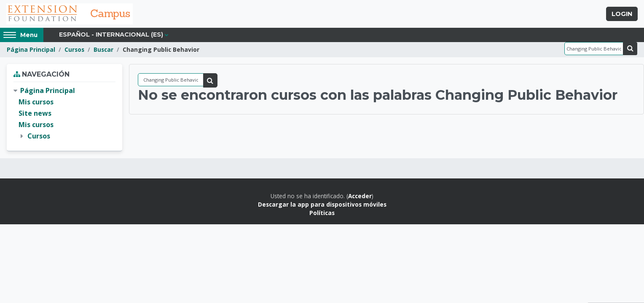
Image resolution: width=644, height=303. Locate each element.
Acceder (360, 196)
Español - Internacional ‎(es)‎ (111, 35)
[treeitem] (64, 114)
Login (622, 14)
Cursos (74, 49)
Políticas (322, 213)
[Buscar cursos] (594, 49)
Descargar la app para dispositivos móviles (322, 204)
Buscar (103, 49)
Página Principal (31, 49)
